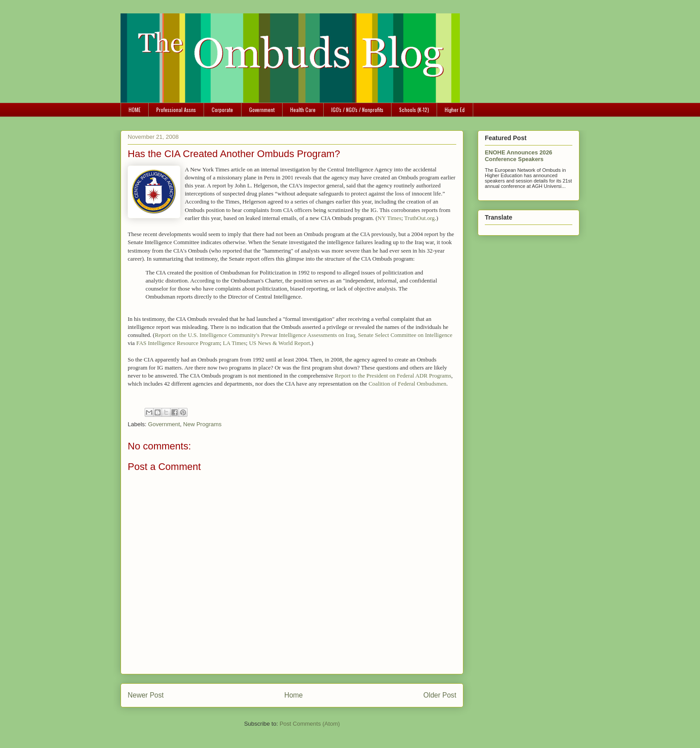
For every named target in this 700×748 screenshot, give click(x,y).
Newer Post (146, 695)
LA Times (234, 343)
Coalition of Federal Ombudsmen (407, 384)
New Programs (202, 424)
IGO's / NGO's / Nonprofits (357, 110)
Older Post (440, 695)
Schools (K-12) (414, 110)
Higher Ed (455, 110)
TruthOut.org (420, 218)
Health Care (303, 110)
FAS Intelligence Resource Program (178, 343)
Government (262, 110)
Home (294, 695)
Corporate (222, 110)
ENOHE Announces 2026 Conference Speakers (519, 156)
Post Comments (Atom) (310, 724)
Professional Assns (176, 110)
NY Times (390, 218)
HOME (135, 110)
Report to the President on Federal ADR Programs (393, 376)
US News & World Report (280, 343)
